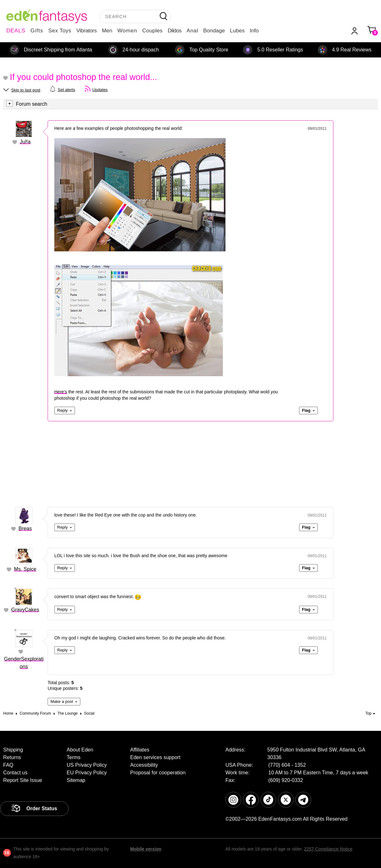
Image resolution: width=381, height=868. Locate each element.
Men (107, 31)
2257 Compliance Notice (328, 849)
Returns (12, 757)
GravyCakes (25, 610)
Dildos (174, 31)
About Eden (80, 750)
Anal (192, 31)
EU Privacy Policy (87, 773)
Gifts (37, 31)
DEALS (16, 31)
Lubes (237, 31)
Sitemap (76, 780)
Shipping (13, 750)
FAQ (8, 765)
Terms (74, 757)
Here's (61, 392)
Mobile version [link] (146, 849)
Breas (25, 528)
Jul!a (25, 142)
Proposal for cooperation (158, 773)
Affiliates (140, 750)
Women (127, 31)
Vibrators (87, 31)
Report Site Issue (23, 780)
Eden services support (155, 757)
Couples (152, 31)
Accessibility (144, 765)
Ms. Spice (25, 569)
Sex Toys (60, 31)
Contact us (15, 773)
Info (254, 31)
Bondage (214, 31)
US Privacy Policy (87, 765)
